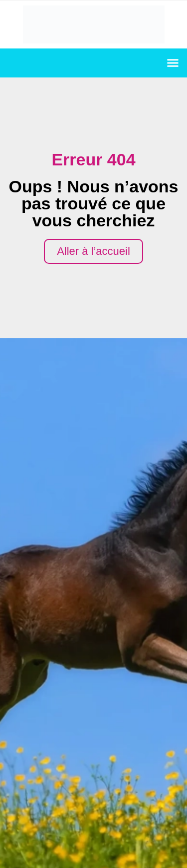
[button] (173, 63)
